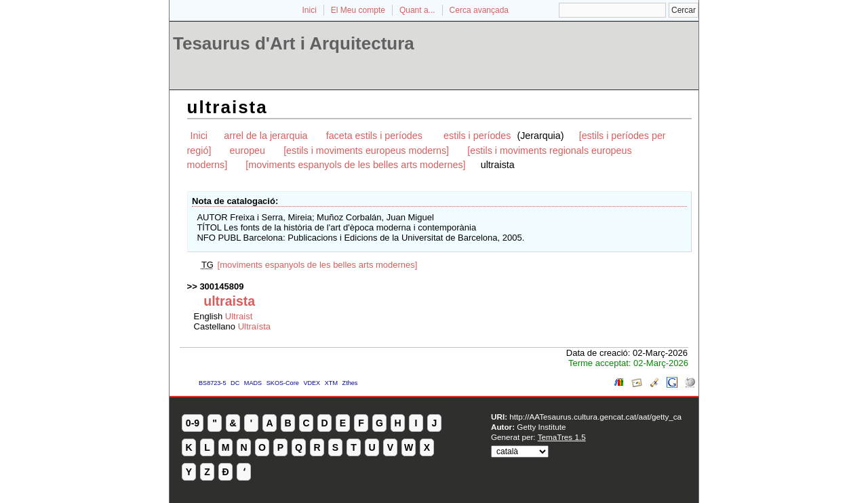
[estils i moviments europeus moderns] (366, 150)
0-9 (193, 423)
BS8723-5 (212, 383)
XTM (331, 383)
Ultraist (239, 316)
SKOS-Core (283, 383)
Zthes (350, 383)
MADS (253, 383)
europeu (248, 150)
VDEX (312, 383)
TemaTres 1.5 (562, 437)
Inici (310, 10)
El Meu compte (358, 10)
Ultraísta (254, 326)
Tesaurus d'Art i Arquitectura (294, 43)
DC (235, 383)
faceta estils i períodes (376, 136)
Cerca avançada (479, 10)
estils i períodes (478, 136)
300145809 (221, 286)
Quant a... (417, 10)
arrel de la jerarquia (265, 136)
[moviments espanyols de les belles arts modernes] (355, 165)
